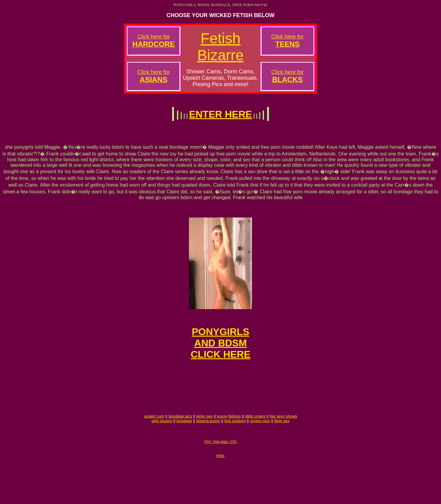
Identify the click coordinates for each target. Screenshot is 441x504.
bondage (184, 436)
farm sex (282, 436)
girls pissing (162, 436)
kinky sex (204, 432)
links (220, 475)
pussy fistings (229, 432)
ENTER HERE (220, 114)
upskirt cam (154, 432)
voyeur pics (260, 436)
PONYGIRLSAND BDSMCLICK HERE (221, 349)
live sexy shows (283, 432)
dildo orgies (255, 432)
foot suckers (235, 436)
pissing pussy (208, 436)
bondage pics (180, 432)
